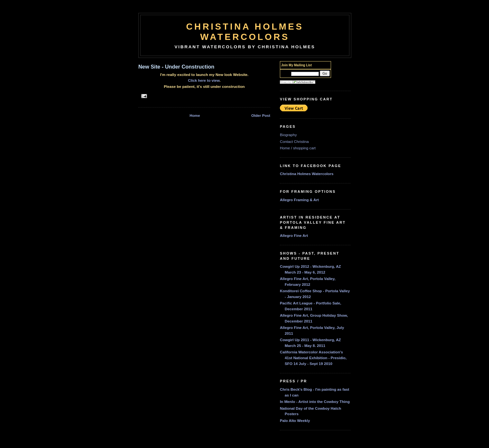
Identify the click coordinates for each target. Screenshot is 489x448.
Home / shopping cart (298, 148)
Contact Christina (294, 141)
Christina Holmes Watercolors (245, 32)
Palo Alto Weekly (295, 420)
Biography (288, 135)
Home (195, 115)
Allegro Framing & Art (299, 200)
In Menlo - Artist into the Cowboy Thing (315, 401)
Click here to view (204, 80)
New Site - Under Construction (176, 67)
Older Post (261, 115)
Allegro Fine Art (294, 235)
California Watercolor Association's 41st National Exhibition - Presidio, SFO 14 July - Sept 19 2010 (313, 358)
